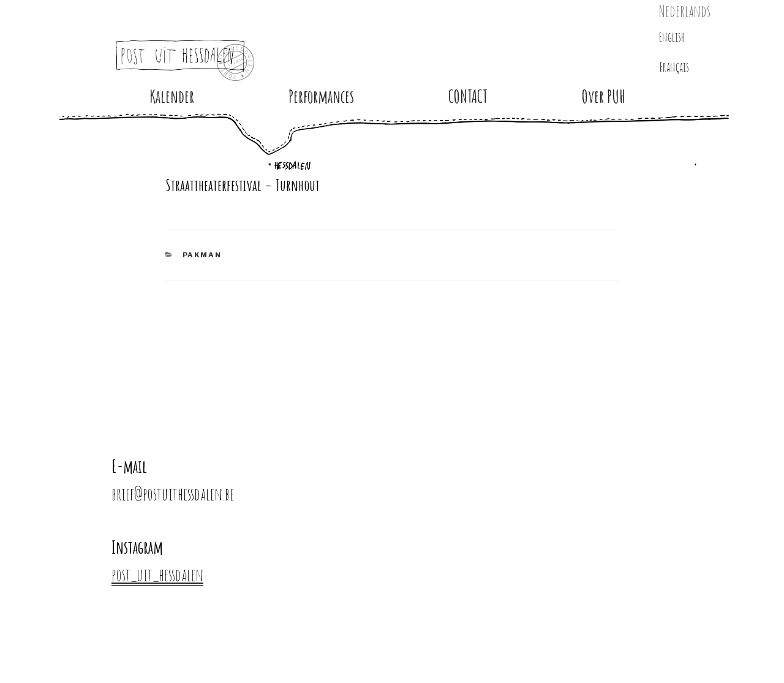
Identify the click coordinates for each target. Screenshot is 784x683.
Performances (321, 96)
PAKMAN (202, 255)
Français (674, 67)
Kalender (172, 96)
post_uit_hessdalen (157, 575)
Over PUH (604, 96)
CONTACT (468, 96)
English (672, 37)
